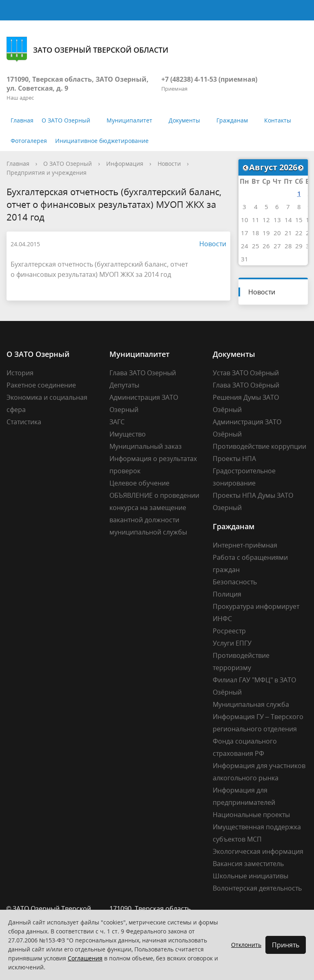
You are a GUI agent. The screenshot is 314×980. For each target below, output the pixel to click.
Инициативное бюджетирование (102, 141)
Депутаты (124, 385)
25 (256, 246)
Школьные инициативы (251, 876)
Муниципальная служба (251, 704)
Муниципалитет (129, 120)
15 (299, 220)
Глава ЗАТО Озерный (143, 373)
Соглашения (85, 958)
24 (245, 246)
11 (256, 220)
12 (266, 220)
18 (256, 233)
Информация (125, 164)
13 (277, 220)
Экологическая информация (258, 851)
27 (277, 246)
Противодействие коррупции (259, 446)
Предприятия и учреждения (47, 173)
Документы (184, 120)
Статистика (24, 422)
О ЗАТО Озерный (66, 120)
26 (266, 246)
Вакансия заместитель (248, 864)
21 (288, 233)
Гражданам (232, 120)
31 (245, 259)
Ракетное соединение (41, 385)
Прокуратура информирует (256, 606)
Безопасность (235, 582)
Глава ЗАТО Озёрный (246, 385)
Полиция (227, 594)
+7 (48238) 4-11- (185, 79)
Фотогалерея (29, 141)
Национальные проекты (251, 815)
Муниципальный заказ (146, 446)
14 (288, 220)
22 (299, 233)
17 (245, 233)
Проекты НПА (234, 459)
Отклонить (246, 945)
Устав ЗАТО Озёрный (246, 373)
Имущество (128, 434)
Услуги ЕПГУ (232, 643)
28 (288, 246)
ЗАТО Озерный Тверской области (87, 50)
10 (245, 220)
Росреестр (229, 631)
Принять (286, 945)
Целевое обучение (139, 483)
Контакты (278, 120)
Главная (22, 120)
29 (299, 246)
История (20, 373)
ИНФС (222, 619)
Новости (169, 164)
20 (277, 233)
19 (266, 233)
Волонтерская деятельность (257, 888)
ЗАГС (117, 422)
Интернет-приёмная (245, 545)
